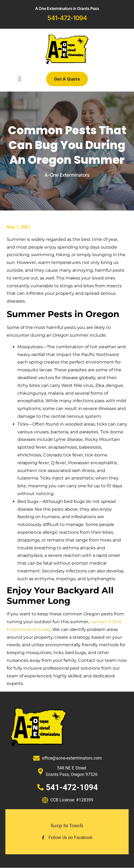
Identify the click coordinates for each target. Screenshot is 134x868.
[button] (19, 79)
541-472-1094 (67, 18)
